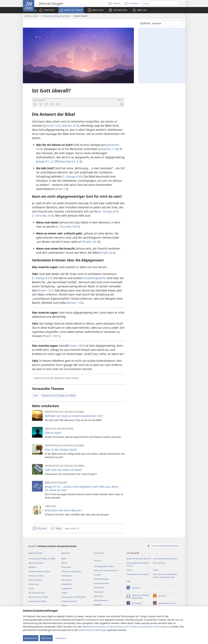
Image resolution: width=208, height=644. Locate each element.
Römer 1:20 (75, 303)
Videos (64, 605)
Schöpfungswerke (95, 278)
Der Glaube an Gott (37, 593)
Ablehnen (46, 638)
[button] (71, 10)
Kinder (31, 588)
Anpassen (61, 638)
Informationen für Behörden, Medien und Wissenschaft (165, 576)
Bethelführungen (101, 579)
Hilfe (129, 581)
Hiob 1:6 (62, 189)
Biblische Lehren (32, 16)
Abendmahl (99, 588)
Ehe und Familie (35, 580)
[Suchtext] (160, 3)
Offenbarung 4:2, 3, (66, 161)
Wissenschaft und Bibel (38, 597)
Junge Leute (34, 584)
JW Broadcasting (69, 601)
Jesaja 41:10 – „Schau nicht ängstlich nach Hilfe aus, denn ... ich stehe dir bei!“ (83, 488)
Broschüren (66, 567)
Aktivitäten (99, 596)
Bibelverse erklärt (36, 563)
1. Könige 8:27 (42, 278)
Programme (66, 588)
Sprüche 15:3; (52, 126)
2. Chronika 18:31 (68, 227)
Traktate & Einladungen (71, 571)
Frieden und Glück (36, 576)
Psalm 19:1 (46, 290)
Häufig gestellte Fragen (104, 566)
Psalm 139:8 (77, 346)
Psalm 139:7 (51, 336)
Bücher (64, 563)
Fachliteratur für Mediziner (138, 574)
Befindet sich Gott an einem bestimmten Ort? (74, 416)
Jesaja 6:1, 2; (45, 161)
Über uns (98, 561)
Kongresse (98, 592)
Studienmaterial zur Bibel (39, 571)
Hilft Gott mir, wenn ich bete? (63, 470)
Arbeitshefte (67, 584)
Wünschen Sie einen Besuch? (63, 510)
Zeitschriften (67, 580)
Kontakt (97, 575)
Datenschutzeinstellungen (93, 630)
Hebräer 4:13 (69, 126)
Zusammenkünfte (101, 583)
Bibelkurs (33, 567)
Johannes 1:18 (108, 149)
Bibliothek (66, 553)
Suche (156, 570)
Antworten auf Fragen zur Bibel (56, 16)
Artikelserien (67, 576)
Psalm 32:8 (108, 253)
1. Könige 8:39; (109, 211)
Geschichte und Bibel (37, 601)
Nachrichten (99, 553)
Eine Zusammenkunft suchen (165, 559)
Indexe (64, 593)
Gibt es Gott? (53, 433)
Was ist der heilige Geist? (61, 450)
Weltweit (98, 605)
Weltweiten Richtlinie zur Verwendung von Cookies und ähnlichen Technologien (125, 627)
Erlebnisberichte (101, 600)
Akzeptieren (31, 638)
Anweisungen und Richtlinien (74, 597)
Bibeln (64, 559)
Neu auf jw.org (159, 563)
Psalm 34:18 (92, 242)
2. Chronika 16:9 (42, 216)
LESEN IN (145, 23)
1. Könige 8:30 (72, 176)
